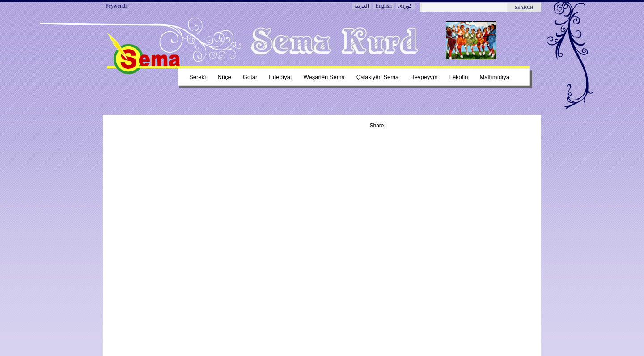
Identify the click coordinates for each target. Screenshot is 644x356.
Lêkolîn (459, 77)
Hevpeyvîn (424, 77)
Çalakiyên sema (378, 77)
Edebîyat (280, 77)
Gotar (250, 77)
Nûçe (225, 77)
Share (377, 126)
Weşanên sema (324, 77)
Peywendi (116, 6)
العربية (362, 6)
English (383, 6)
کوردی (405, 6)
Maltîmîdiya (495, 77)
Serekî (198, 77)
